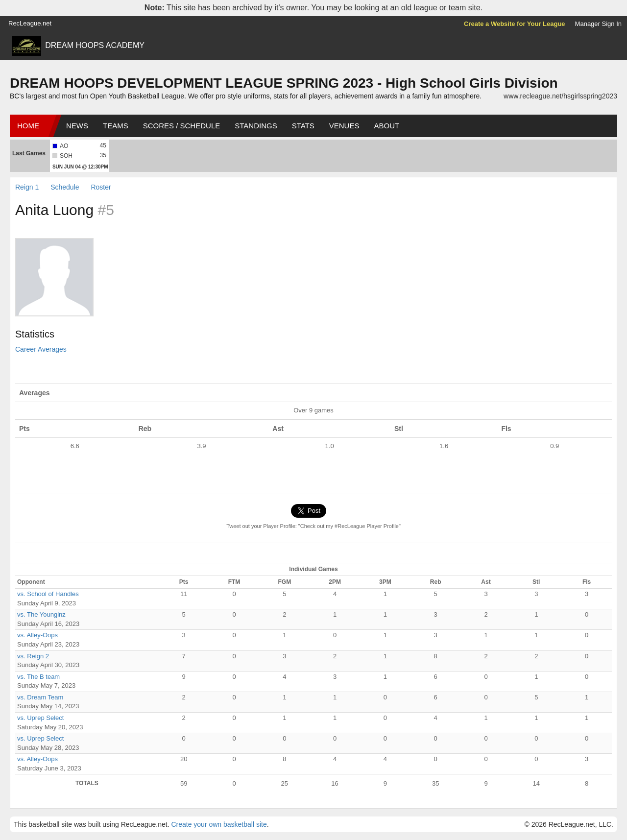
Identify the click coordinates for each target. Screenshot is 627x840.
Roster (101, 187)
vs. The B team (38, 677)
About (386, 126)
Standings (256, 126)
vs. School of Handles (48, 594)
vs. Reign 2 (33, 656)
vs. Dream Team (40, 697)
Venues (344, 126)
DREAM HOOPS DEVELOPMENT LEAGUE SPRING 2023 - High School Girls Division (284, 83)
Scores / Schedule (182, 126)
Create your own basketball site (219, 824)
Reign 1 (27, 187)
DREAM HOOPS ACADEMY (95, 45)
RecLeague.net (30, 23)
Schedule (65, 187)
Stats (303, 126)
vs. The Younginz (41, 614)
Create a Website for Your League (515, 24)
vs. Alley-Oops (37, 635)
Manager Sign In (598, 24)
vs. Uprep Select (40, 718)
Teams (116, 126)
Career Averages (41, 349)
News (77, 126)
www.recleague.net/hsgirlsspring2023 (560, 96)
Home (28, 126)
